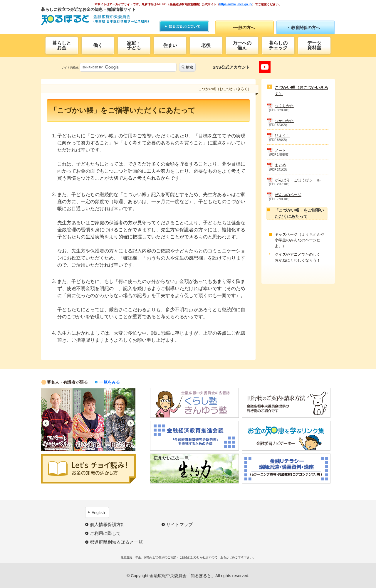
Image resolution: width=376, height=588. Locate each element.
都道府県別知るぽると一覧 (116, 542)
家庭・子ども (134, 45)
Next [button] (131, 423)
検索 (189, 67)
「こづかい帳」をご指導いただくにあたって (299, 213)
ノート (280, 150)
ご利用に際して (105, 533)
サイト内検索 (70, 67)
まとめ (280, 165)
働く (98, 45)
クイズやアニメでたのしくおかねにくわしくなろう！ (298, 257)
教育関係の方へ (305, 28)
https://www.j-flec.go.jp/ (236, 4)
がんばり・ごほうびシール (298, 180)
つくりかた (284, 106)
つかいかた (284, 121)
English (98, 513)
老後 (206, 45)
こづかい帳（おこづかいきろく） (301, 91)
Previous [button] (46, 423)
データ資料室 (314, 45)
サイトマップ (179, 524)
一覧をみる (110, 382)
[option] (57, 420)
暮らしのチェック (278, 45)
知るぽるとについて (184, 26)
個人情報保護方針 (108, 524)
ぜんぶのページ (288, 195)
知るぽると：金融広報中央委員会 (95, 20)
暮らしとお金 (62, 45)
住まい (170, 45)
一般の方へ (244, 28)
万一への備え (242, 45)
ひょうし (282, 135)
